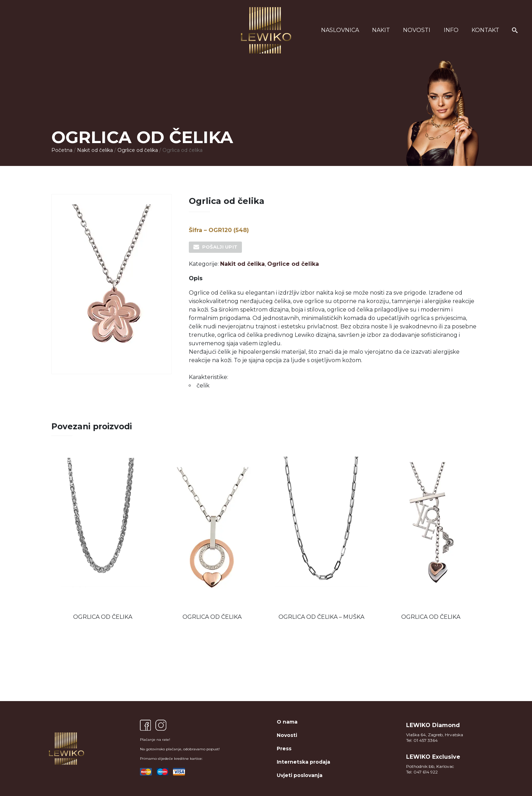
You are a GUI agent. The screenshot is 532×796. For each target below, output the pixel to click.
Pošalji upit (220, 247)
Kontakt (485, 30)
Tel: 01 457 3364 (422, 740)
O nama (287, 722)
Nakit (381, 30)
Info (451, 30)
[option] (102, 537)
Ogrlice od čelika (138, 150)
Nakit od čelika (95, 150)
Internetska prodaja (303, 762)
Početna (62, 150)
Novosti (417, 30)
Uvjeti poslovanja (300, 775)
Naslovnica (340, 30)
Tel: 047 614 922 (422, 772)
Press (284, 749)
